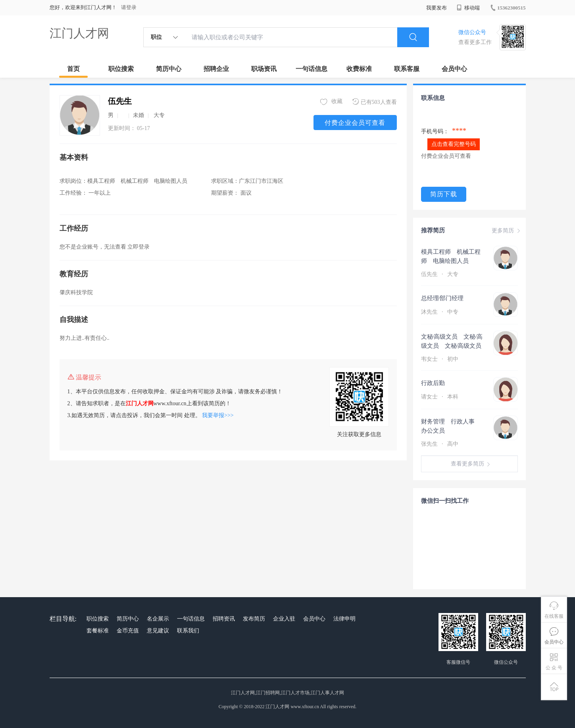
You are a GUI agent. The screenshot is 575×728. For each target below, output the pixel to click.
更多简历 (507, 231)
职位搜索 (121, 69)
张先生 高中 (440, 444)
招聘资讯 (224, 619)
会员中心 (454, 69)
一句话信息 (312, 69)
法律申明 (344, 619)
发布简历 (254, 619)
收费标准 (359, 69)
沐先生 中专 (440, 312)
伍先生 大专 (440, 274)
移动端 (468, 8)
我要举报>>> (218, 415)
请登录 (129, 7)
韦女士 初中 (440, 359)
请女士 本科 (440, 397)
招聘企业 (216, 69)
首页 (73, 69)
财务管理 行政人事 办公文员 (451, 426)
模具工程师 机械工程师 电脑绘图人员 (451, 256)
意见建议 (158, 631)
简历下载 (444, 194)
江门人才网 (79, 33)
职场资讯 (264, 69)
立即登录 (138, 247)
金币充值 (128, 631)
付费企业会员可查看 (355, 123)
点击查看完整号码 (454, 144)
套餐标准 (98, 631)
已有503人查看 (375, 102)
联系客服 (407, 69)
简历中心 (169, 69)
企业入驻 (284, 619)
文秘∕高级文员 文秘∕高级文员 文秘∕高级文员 (452, 341)
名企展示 (158, 619)
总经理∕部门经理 (449, 298)
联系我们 (188, 631)
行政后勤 (433, 383)
